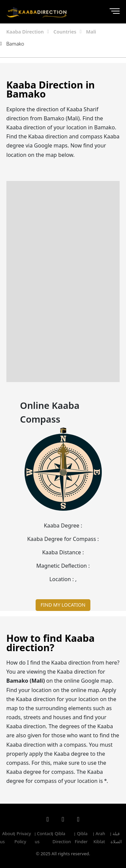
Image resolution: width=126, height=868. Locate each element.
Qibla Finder (81, 838)
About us (7, 838)
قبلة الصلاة (116, 838)
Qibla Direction (62, 838)
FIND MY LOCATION (63, 605)
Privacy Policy (23, 838)
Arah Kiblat (99, 838)
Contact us (44, 838)
